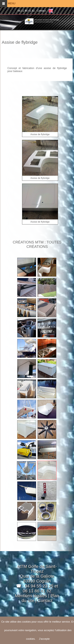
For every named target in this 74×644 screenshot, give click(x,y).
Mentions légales (31, 596)
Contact (41, 11)
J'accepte (44, 639)
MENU (8, 3)
